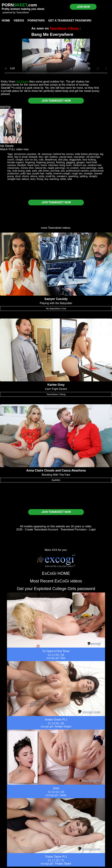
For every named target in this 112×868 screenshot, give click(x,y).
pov (63, 171)
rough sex (77, 173)
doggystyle (75, 160)
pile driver (44, 171)
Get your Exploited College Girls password (56, 589)
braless (53, 157)
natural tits (40, 168)
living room (65, 165)
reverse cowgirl (62, 173)
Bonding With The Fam (56, 475)
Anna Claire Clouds (40, 470)
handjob (21, 165)
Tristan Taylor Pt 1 (56, 857)
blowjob (33, 157)
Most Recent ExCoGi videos (56, 581)
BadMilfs (56, 480)
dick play (63, 160)
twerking (54, 179)
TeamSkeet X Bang (64, 28)
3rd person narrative (25, 154)
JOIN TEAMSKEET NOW (56, 101)
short (18, 176)
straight (93, 176)
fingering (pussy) (45, 162)
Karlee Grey (56, 385)
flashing (60, 162)
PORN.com (19, 5)
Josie (56, 788)
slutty (41, 176)
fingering (30, 162)
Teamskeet (55, 228)
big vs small (21, 157)
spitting (84, 176)
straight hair (14, 179)
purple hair (38, 173)
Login (92, 529)
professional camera (77, 171)
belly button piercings (87, 154)
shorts (25, 176)
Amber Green (63, 727)
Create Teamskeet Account (41, 529)
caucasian (79, 157)
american (47, 154)
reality (49, 173)
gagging (71, 162)
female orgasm (16, 162)
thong (40, 179)
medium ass (80, 165)
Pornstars (36, 21)
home (44, 165)
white (63, 179)
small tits (50, 176)
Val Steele (22, 82)
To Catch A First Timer (56, 651)
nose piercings (88, 168)
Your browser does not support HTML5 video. (56, 58)
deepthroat (51, 160)
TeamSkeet (22, 12)
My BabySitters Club (56, 309)
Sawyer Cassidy (56, 299)
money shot (27, 168)
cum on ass (31, 160)
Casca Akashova (74, 470)
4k (39, 154)
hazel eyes (33, 165)
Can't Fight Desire (56, 389)
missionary (13, 168)
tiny (46, 179)
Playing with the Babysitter (56, 303)
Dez (63, 658)
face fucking (89, 160)
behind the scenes (64, 154)
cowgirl (19, 160)
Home (6, 21)
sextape (88, 173)
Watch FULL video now (14, 149)
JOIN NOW (83, 7)
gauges (80, 162)
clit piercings (93, 157)
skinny (34, 176)
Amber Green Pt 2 (56, 720)
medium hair (94, 165)
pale (28, 171)
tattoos (25, 179)
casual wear (66, 157)
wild (70, 179)
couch (11, 160)
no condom (73, 168)
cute (41, 160)
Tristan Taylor (63, 864)
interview (53, 165)
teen (33, 179)
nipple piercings (56, 168)
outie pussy (18, 171)
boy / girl (43, 157)
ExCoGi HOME (56, 573)
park (35, 171)
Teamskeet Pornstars (73, 529)
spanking (73, 176)
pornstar (55, 171)
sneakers (62, 176)
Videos (19, 21)
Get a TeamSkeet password (70, 21)
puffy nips (26, 173)
